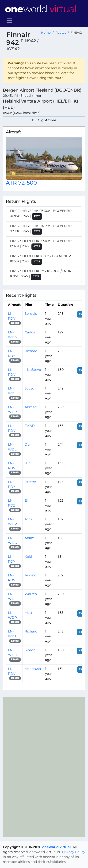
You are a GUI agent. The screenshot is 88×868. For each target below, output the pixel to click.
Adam (30, 538)
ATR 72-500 (21, 183)
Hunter (30, 482)
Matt (29, 613)
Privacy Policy (74, 852)
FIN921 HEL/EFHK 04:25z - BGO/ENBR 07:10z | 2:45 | (41, 229)
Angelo (31, 575)
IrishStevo (33, 370)
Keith (29, 557)
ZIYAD (30, 426)
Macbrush (33, 669)
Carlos (30, 332)
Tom (28, 519)
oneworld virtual (56, 847)
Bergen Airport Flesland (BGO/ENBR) (42, 90)
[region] (44, 767)
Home (46, 33)
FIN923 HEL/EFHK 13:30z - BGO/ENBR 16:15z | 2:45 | (41, 274)
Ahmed (31, 407)
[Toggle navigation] (9, 21)
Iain (28, 463)
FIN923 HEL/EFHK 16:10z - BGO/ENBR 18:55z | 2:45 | (40, 259)
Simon (30, 650)
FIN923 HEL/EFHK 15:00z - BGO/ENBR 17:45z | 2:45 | (41, 244)
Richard (31, 351)
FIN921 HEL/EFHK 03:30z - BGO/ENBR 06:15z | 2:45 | (41, 214)
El (26, 500)
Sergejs (31, 314)
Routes (61, 33)
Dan (28, 444)
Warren (31, 594)
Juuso (29, 388)
